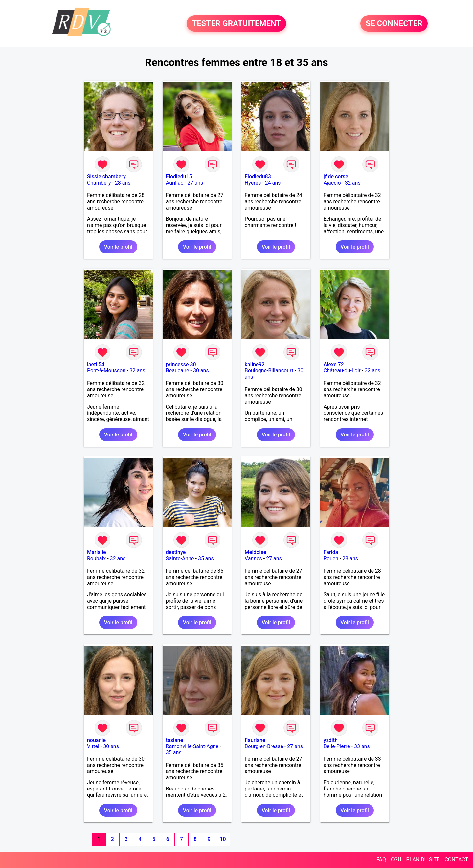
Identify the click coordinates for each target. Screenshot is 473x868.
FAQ (381, 860)
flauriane (255, 740)
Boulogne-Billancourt (269, 371)
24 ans (273, 183)
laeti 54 (96, 364)
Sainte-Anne (180, 558)
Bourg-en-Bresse (264, 746)
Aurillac (175, 183)
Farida (331, 552)
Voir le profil (118, 247)
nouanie (96, 740)
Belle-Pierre (337, 746)
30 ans (201, 371)
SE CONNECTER (394, 24)
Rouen (331, 558)
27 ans (195, 183)
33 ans (362, 746)
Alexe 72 (334, 364)
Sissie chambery (106, 177)
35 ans (206, 558)
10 (223, 839)
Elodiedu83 (258, 177)
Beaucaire (178, 371)
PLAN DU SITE (423, 860)
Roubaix (96, 558)
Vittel (93, 746)
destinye (176, 552)
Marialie (97, 552)
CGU (396, 860)
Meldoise (256, 552)
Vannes (253, 558)
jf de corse (336, 177)
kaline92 (255, 364)
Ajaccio (332, 183)
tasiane (174, 740)
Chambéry (99, 183)
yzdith (331, 740)
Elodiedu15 (179, 177)
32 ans (353, 183)
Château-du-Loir (342, 371)
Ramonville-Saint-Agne (192, 746)
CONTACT (456, 860)
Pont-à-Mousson (106, 371)
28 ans (123, 183)
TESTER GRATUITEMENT (236, 24)
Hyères (253, 183)
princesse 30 (181, 364)
